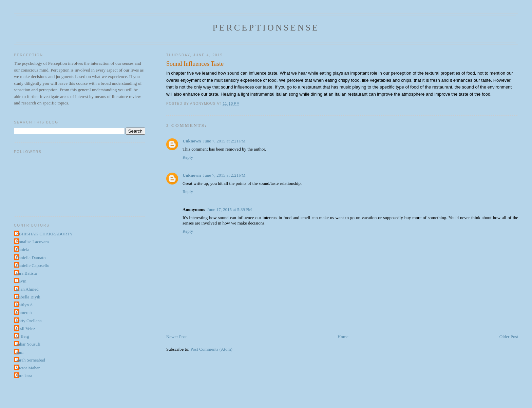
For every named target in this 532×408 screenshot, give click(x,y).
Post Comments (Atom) (211, 349)
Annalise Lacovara (32, 242)
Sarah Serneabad (30, 360)
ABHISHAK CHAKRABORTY (44, 234)
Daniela (22, 249)
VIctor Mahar (28, 368)
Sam (20, 352)
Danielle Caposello (32, 265)
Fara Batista (26, 273)
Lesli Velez (25, 328)
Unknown (192, 141)
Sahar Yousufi (28, 344)
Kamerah (24, 313)
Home (343, 337)
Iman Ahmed (27, 289)
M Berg (22, 336)
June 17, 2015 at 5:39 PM (229, 209)
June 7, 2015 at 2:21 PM (224, 141)
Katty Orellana (29, 321)
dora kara (24, 376)
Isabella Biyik (28, 297)
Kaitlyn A (24, 305)
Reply (188, 157)
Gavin (21, 281)
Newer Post (176, 337)
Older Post (509, 337)
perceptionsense (266, 28)
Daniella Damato (31, 258)
